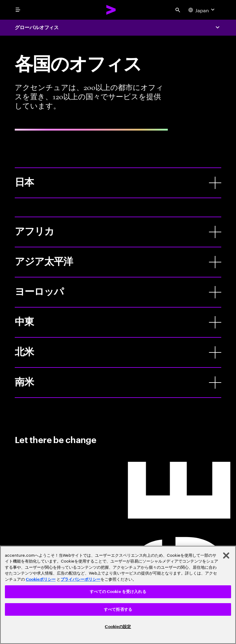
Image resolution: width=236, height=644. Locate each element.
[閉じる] (226, 556)
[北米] (215, 352)
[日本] (215, 183)
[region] (118, 595)
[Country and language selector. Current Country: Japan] (202, 10)
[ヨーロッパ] (215, 292)
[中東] (215, 322)
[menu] (18, 10)
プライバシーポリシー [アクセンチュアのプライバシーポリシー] (81, 579)
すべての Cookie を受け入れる (118, 592)
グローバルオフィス (37, 28)
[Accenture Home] (111, 10)
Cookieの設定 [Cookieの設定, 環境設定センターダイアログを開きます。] (118, 627)
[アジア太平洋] (215, 262)
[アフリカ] (215, 232)
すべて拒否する (118, 609)
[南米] (215, 383)
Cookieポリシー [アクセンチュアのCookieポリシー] (41, 579)
